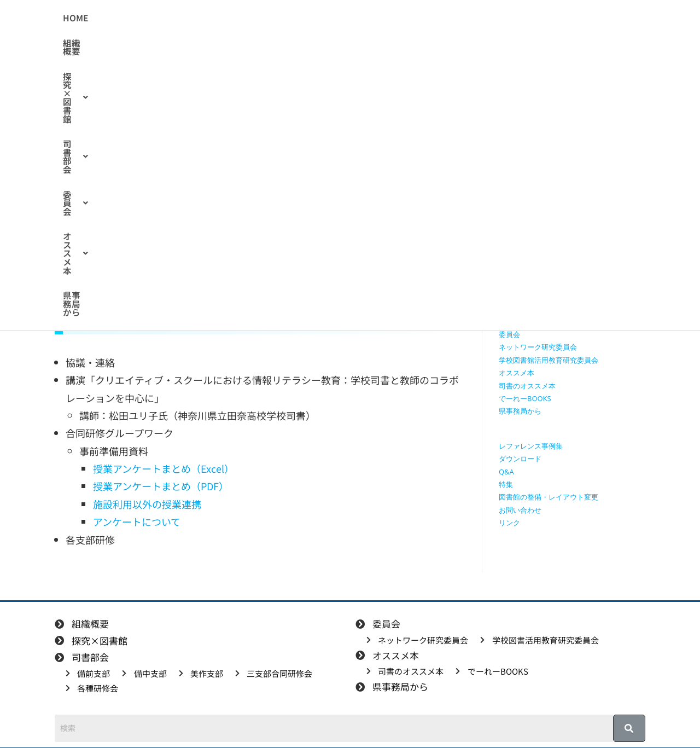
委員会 (396, 18)
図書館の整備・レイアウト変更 (549, 497)
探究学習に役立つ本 (531, 245)
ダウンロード (520, 459)
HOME (165, 18)
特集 (506, 484)
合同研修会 (171, 169)
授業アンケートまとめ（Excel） (164, 468)
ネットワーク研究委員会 (538, 347)
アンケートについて (137, 521)
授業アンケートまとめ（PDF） (161, 486)
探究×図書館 (273, 18)
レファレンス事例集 (531, 446)
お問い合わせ (520, 510)
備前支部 (513, 270)
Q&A (506, 472)
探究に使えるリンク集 (534, 232)
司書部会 (340, 18)
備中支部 (513, 283)
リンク (509, 523)
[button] (273, 18)
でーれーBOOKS (525, 398)
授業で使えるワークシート (541, 206)
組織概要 (210, 18)
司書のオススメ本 (527, 386)
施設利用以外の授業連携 (147, 504)
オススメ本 (456, 18)
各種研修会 (517, 322)
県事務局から (522, 18)
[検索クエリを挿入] (575, 129)
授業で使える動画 (527, 219)
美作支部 (513, 296)
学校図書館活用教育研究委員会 (549, 360)
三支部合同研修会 (527, 309)
